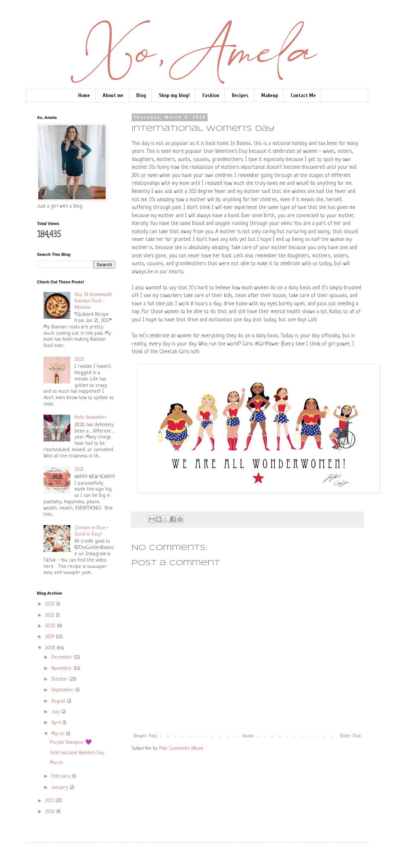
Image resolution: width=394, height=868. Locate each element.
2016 (51, 812)
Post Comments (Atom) (181, 748)
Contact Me (303, 95)
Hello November (91, 417)
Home (84, 95)
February (62, 776)
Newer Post (145, 736)
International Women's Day (77, 753)
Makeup (270, 95)
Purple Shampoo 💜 (71, 742)
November (63, 668)
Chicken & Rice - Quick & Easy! (92, 531)
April (57, 723)
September (63, 690)
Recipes (240, 95)
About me (113, 95)
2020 (51, 626)
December (63, 657)
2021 (79, 470)
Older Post (350, 736)
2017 (50, 801)
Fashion (211, 95)
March (59, 734)
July (56, 712)
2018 (51, 648)
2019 (50, 637)
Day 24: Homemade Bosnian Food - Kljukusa (93, 301)
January (60, 787)
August (59, 701)
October (60, 679)
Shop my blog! (174, 95)
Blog (141, 95)
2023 (79, 359)
